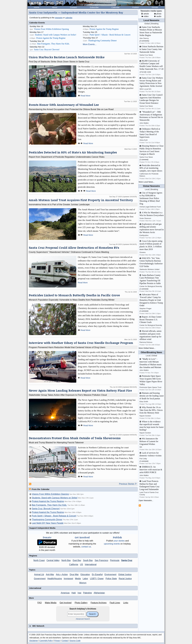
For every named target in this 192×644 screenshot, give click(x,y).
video (145, 16)
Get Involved (65, 603)
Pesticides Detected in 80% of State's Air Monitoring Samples (73, 152)
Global (147, 24)
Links (126, 603)
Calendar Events (37, 23)
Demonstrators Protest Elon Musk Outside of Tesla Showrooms (75, 438)
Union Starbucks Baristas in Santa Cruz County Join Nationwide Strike (151, 49)
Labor (85, 579)
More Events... (90, 44)
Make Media (51, 603)
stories (119, 541)
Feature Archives (99, 603)
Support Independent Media (42, 528)
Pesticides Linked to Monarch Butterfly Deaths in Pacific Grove (74, 295)
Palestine (88, 593)
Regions (33, 556)
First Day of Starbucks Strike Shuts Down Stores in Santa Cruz (59, 62)
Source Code (75, 641)
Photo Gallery (81, 603)
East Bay (77, 560)
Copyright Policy (46, 641)
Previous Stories (128, 484)
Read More (85, 96)
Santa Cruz (127, 560)
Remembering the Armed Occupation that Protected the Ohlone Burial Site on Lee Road (71, 109)
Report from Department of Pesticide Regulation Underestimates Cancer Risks (67, 157)
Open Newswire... (146, 500)
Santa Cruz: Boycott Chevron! (47, 49)
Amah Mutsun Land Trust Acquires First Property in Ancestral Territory (81, 200)
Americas (65, 593)
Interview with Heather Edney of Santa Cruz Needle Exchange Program (81, 343)
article (145, 14)
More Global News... (147, 348)
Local (147, 189)
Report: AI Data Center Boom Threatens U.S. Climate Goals (151, 320)
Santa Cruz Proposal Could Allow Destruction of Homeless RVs (74, 248)
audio (158, 16)
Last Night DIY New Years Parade (48, 523)
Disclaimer (34, 641)
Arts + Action (62, 574)
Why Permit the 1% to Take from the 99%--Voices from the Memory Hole (151, 410)
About (55, 7)
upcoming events (112, 544)
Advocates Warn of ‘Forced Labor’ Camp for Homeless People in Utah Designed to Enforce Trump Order (151, 300)
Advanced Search (83, 619)
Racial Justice (125, 579)
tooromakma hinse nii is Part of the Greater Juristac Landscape (59, 204)
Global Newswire (151, 186)
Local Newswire (151, 20)
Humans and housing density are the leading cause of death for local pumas (152, 396)
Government (40, 579)
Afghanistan (99, 593)
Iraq (79, 593)
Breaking (155, 24)
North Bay (66, 560)
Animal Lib (39, 574)
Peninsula (115, 560)
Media (78, 579)
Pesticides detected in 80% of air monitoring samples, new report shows (151, 168)
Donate (155, 7)
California (74, 564)
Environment (110, 574)
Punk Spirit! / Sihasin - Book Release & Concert (110, 35)
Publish (136, 7)
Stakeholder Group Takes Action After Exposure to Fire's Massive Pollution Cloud (68, 395)
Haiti (74, 593)
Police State (111, 579)
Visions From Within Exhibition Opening (51, 29)
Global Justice (125, 574)
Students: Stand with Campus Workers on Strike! (56, 35)
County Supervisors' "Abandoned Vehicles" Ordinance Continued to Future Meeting (69, 252)
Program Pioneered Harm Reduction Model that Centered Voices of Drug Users (67, 347)
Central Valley (53, 560)
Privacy (57, 641)
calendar (69, 18)
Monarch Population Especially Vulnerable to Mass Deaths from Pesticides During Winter (72, 300)
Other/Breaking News (151, 352)
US (81, 564)
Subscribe (94, 7)
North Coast (39, 560)
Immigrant (68, 579)
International (91, 564)
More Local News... (147, 182)
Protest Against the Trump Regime (51, 38)
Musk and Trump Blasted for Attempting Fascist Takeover (56, 442)
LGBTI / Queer (97, 579)
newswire (59, 18)
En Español (97, 574)
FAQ (40, 603)
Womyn (83, 583)
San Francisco (101, 560)
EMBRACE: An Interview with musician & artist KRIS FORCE (151, 470)
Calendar (116, 7)
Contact (74, 7)
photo (158, 14)
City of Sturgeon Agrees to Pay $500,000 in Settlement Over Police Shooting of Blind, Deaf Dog (151, 198)
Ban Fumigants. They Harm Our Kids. (53, 44)
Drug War (74, 574)
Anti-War (50, 574)
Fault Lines (115, 603)
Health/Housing (55, 579)
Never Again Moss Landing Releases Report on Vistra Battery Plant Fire (80, 390)
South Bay (88, 560)
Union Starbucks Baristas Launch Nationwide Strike (67, 57)
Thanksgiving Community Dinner (102, 41)
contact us (86, 547)
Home (37, 7)
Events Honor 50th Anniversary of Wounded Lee (64, 105)
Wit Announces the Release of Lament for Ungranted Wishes (149, 441)
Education (85, 574)
